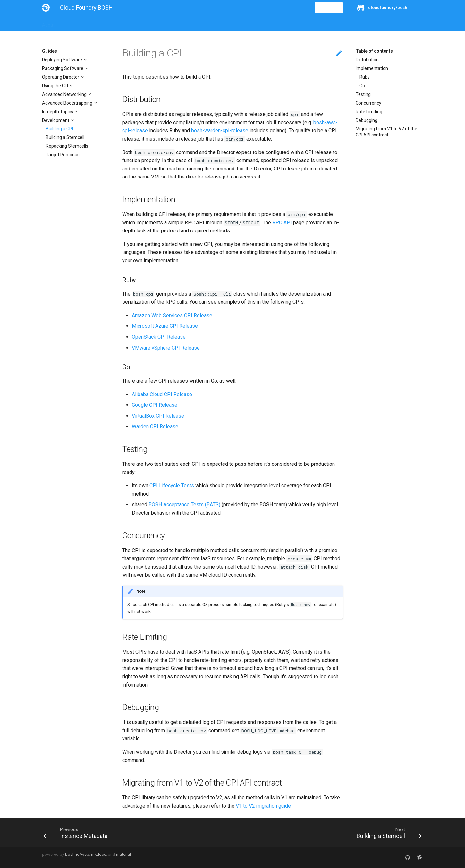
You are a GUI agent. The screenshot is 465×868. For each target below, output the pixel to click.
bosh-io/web (77, 854)
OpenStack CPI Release (159, 337)
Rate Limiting (369, 112)
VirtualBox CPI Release (158, 416)
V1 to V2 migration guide (263, 806)
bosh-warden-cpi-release (220, 130)
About (48, 23)
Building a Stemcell (65, 137)
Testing (363, 94)
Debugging (367, 120)
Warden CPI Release (155, 426)
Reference (126, 23)
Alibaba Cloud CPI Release (162, 394)
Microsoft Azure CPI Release (165, 326)
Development (56, 120)
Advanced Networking (65, 94)
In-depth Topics (58, 112)
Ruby (365, 77)
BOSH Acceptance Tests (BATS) (184, 504)
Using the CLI (55, 86)
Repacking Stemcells (67, 146)
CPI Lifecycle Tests (172, 486)
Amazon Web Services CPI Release (172, 315)
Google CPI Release (155, 405)
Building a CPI (59, 129)
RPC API (282, 223)
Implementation (372, 68)
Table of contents (374, 51)
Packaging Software (63, 68)
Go (362, 86)
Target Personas (63, 155)
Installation (74, 23)
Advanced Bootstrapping (68, 103)
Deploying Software (63, 60)
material (123, 854)
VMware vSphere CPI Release (166, 348)
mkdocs (99, 854)
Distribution (367, 60)
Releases (183, 23)
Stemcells (155, 23)
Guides (100, 23)
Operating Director (61, 77)
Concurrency (368, 103)
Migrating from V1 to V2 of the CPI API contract (386, 132)
